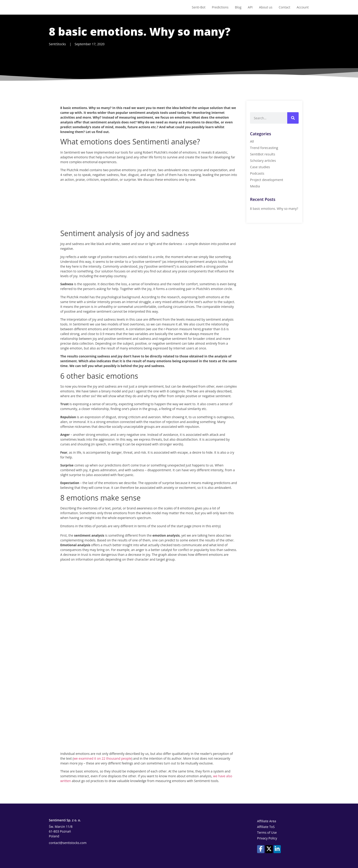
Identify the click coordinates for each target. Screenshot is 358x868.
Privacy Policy (267, 838)
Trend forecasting (264, 148)
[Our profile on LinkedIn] (277, 849)
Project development (267, 180)
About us (266, 7)
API (250, 7)
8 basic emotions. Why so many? (274, 209)
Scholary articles (263, 160)
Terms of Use (267, 832)
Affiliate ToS (266, 827)
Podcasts (257, 173)
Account (303, 7)
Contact (284, 7)
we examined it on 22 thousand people (103, 758)
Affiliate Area (267, 821)
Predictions (220, 7)
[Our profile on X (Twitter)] (269, 849)
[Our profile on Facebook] (261, 849)
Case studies (260, 167)
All (252, 141)
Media (255, 186)
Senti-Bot (199, 7)
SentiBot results (263, 154)
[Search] (293, 118)
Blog (238, 7)
